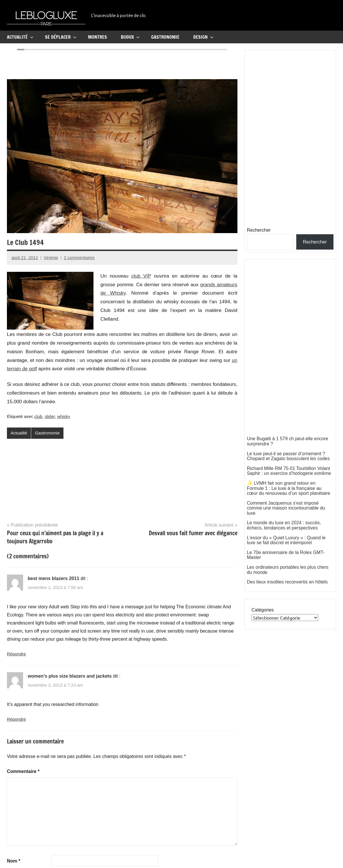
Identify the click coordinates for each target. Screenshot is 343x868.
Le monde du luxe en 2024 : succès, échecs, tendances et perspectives (284, 525)
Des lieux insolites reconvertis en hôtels (287, 582)
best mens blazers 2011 (54, 578)
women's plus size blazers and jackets (70, 676)
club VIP (141, 276)
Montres (98, 37)
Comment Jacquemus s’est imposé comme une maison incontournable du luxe (286, 508)
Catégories (263, 610)
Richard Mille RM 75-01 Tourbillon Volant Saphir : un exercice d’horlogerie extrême (289, 471)
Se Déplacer (61, 37)
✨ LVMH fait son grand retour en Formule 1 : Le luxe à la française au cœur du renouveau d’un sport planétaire (289, 488)
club (38, 416)
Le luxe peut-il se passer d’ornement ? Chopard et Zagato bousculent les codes (288, 456)
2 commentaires (79, 258)
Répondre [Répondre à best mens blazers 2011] (16, 654)
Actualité (20, 37)
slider (50, 416)
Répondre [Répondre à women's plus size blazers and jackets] (16, 719)
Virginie (51, 258)
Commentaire (23, 771)
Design (203, 37)
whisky (64, 416)
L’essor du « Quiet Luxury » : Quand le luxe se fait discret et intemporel (286, 540)
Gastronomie (165, 37)
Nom (14, 861)
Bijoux (130, 37)
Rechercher (259, 230)
